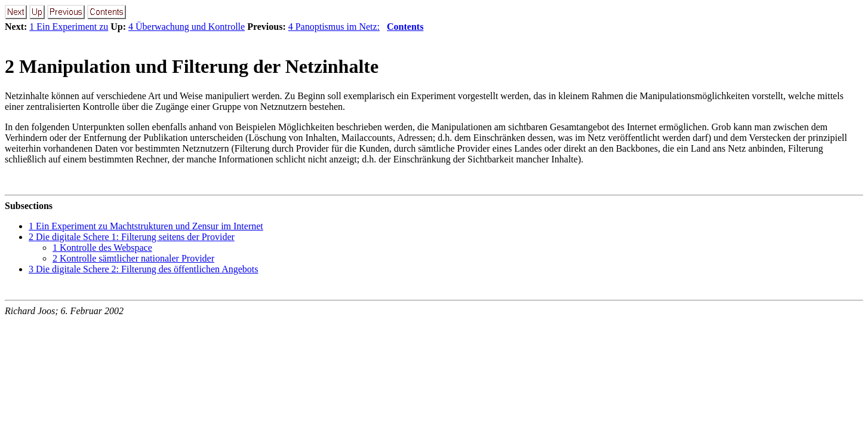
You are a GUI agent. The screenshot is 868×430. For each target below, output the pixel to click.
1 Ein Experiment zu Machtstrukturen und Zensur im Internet (146, 226)
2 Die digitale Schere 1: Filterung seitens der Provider (132, 237)
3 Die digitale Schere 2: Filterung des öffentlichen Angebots (144, 269)
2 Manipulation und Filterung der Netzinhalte (192, 66)
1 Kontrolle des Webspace (102, 248)
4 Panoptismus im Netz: (334, 27)
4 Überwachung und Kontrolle (187, 27)
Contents (405, 27)
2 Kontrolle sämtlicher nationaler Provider (133, 258)
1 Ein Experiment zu (69, 27)
